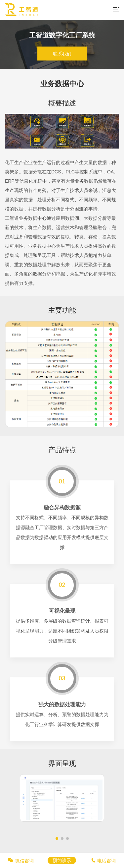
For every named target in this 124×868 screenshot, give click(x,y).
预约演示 (62, 860)
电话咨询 (106, 861)
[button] (57, 838)
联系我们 (62, 54)
